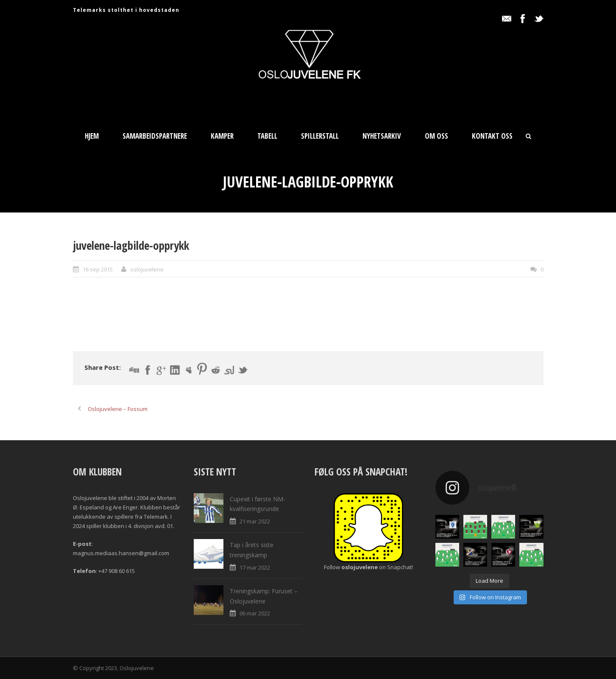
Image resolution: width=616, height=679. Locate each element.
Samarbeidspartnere (155, 136)
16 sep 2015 (98, 269)
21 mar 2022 (255, 521)
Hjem (92, 136)
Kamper (222, 136)
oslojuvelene (147, 269)
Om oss (436, 136)
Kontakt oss (492, 136)
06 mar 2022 (255, 613)
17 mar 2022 (255, 567)
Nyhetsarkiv (382, 136)
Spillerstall (320, 136)
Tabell (267, 136)
